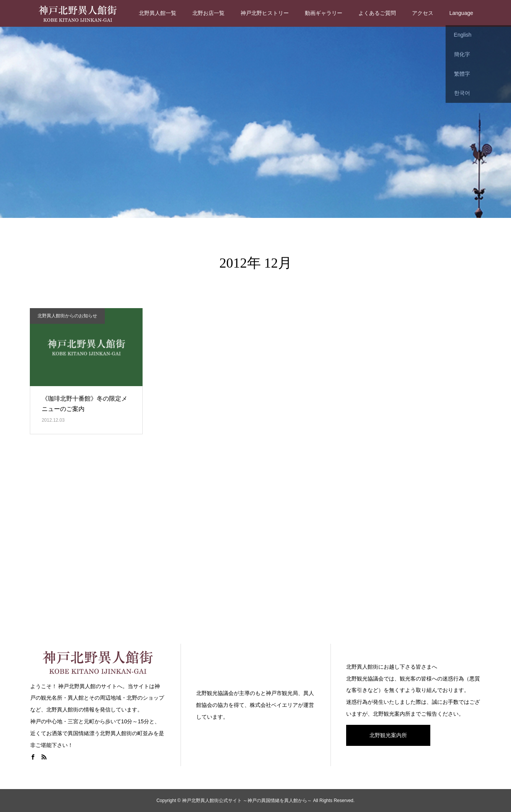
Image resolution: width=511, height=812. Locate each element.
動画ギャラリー (324, 13)
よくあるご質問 (377, 13)
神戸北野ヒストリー (265, 13)
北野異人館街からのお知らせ (67, 316)
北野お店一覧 (208, 13)
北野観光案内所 (388, 735)
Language (461, 13)
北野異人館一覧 (158, 13)
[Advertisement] (255, 549)
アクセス (423, 13)
